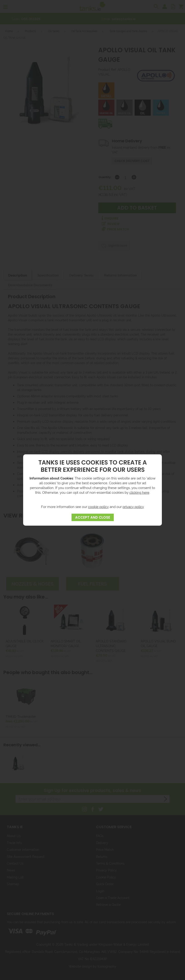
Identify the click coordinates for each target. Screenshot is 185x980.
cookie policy (98, 507)
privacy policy (133, 507)
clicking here (139, 492)
